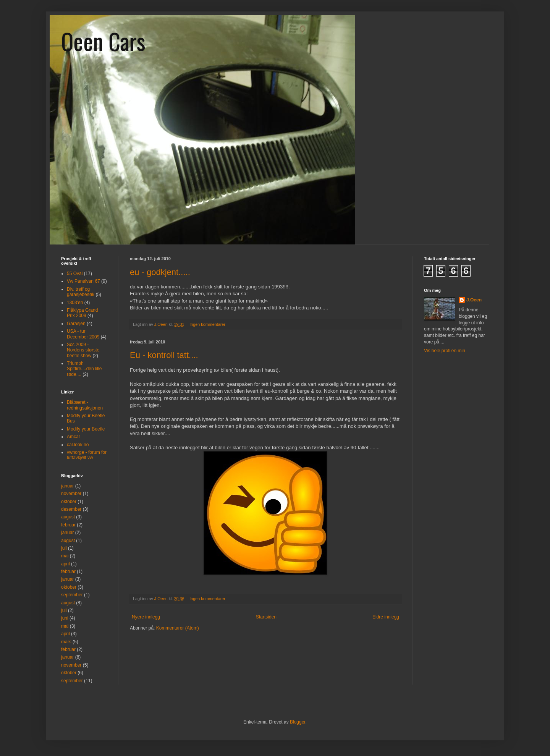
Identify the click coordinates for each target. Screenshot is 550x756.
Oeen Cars (103, 41)
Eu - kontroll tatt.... (164, 355)
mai (65, 556)
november (71, 494)
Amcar (74, 437)
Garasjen (76, 324)
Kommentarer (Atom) (178, 628)
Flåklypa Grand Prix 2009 (82, 313)
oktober (69, 502)
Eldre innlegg (386, 617)
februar (68, 525)
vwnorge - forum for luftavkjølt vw (87, 455)
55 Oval (75, 274)
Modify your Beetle (86, 429)
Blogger (298, 722)
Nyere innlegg (146, 617)
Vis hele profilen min (445, 351)
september (72, 595)
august (68, 517)
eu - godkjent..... (160, 272)
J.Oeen (474, 300)
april (66, 564)
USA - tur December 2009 (83, 334)
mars (66, 642)
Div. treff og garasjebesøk (81, 292)
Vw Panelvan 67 (83, 281)
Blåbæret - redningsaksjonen (85, 405)
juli (64, 548)
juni (65, 618)
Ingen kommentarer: (209, 324)
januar (67, 486)
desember (71, 509)
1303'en (75, 303)
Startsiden (266, 617)
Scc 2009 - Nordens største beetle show (83, 350)
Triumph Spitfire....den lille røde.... (84, 369)
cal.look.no (78, 445)
